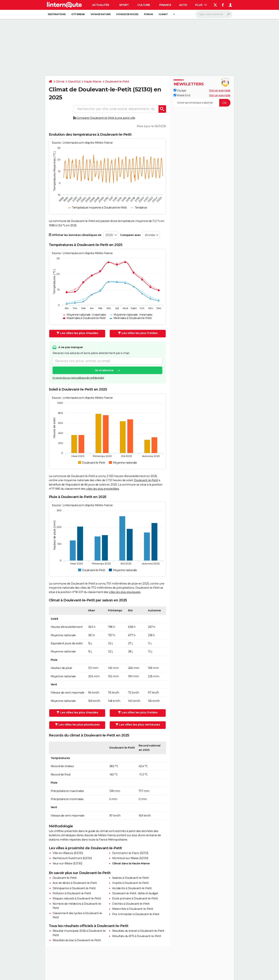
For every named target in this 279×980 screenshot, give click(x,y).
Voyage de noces (127, 14)
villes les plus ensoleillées (103, 489)
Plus (201, 5)
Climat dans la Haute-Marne (131, 863)
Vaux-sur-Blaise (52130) (67, 863)
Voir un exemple (220, 90)
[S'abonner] (202, 103)
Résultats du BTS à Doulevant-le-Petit (137, 936)
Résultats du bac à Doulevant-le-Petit (77, 940)
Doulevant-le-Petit (117, 82)
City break (78, 14)
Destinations (57, 14)
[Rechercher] (214, 14)
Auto (183, 5)
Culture (144, 5)
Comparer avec (131, 235)
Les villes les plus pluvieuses (77, 725)
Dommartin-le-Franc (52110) (130, 853)
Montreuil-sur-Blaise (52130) (130, 858)
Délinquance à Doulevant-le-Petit (74, 888)
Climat (163, 14)
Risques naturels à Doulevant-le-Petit (77, 898)
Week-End (182, 95)
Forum (148, 14)
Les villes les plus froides (138, 333)
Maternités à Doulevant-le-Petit (133, 909)
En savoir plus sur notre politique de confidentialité (78, 378)
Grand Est (74, 82)
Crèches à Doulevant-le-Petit (131, 904)
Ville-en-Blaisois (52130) (68, 853)
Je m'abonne (104, 370)
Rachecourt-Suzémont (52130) (72, 858)
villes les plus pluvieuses (125, 592)
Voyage (180, 90)
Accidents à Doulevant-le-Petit (132, 888)
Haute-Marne (93, 82)
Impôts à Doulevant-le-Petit (130, 883)
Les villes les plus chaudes (77, 333)
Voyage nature (101, 14)
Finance (165, 5)
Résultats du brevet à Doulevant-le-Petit (138, 931)
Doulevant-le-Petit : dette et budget (135, 893)
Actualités (101, 5)
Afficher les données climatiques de (75, 235)
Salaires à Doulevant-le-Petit (131, 878)
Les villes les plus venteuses (138, 725)
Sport (124, 5)
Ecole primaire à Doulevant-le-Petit (135, 898)
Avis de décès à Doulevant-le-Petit (75, 883)
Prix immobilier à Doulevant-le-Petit (136, 914)
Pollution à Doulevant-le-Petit (72, 893)
